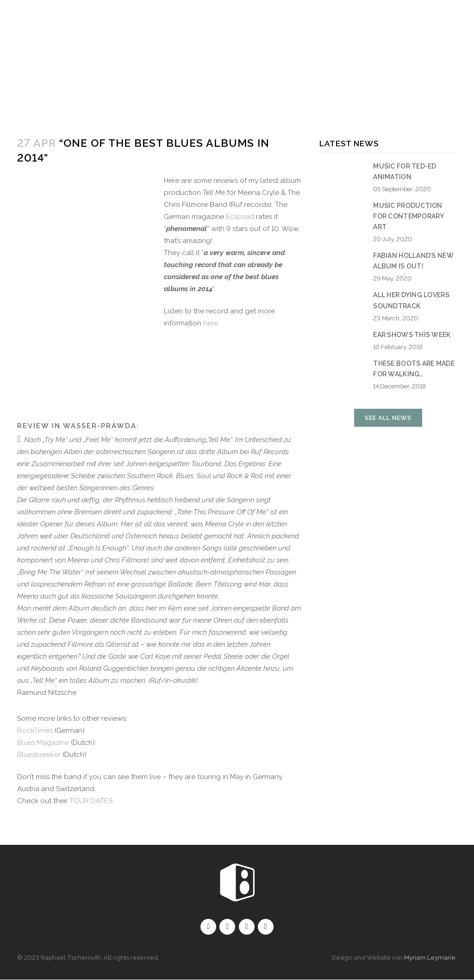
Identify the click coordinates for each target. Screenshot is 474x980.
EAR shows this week (412, 335)
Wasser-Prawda (100, 426)
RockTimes (35, 730)
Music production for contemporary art (408, 216)
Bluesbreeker (39, 755)
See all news (388, 418)
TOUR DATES (91, 801)
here (211, 323)
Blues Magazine (43, 743)
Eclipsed (240, 217)
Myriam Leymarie (430, 958)
